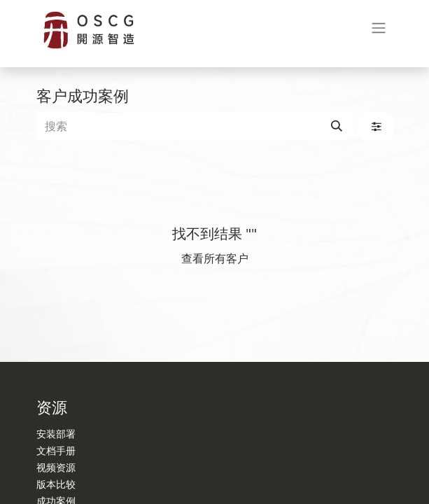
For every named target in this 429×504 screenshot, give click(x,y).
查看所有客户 (215, 258)
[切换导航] (379, 30)
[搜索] (337, 126)
